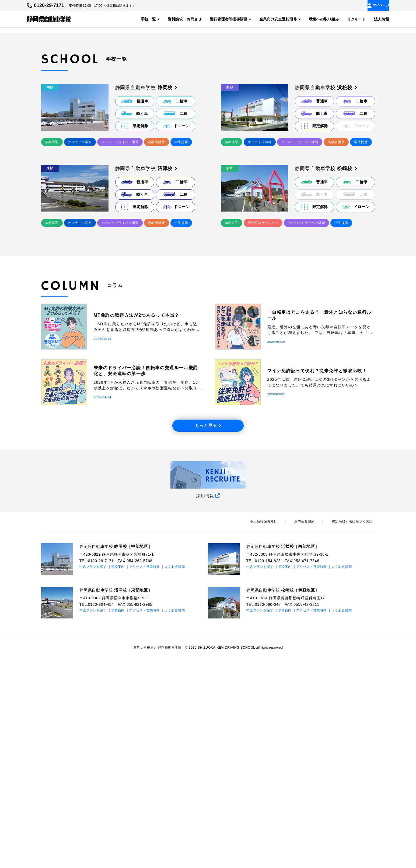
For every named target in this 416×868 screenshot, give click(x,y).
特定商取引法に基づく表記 (354, 727)
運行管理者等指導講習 (230, 19)
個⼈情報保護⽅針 (276, 727)
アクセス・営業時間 (145, 772)
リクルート (356, 19)
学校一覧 (150, 19)
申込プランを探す (93, 772)
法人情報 (382, 19)
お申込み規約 (312, 727)
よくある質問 (175, 772)
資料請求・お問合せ (185, 19)
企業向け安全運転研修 (280, 19)
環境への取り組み (324, 19)
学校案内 (118, 772)
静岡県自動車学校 (118, 751)
